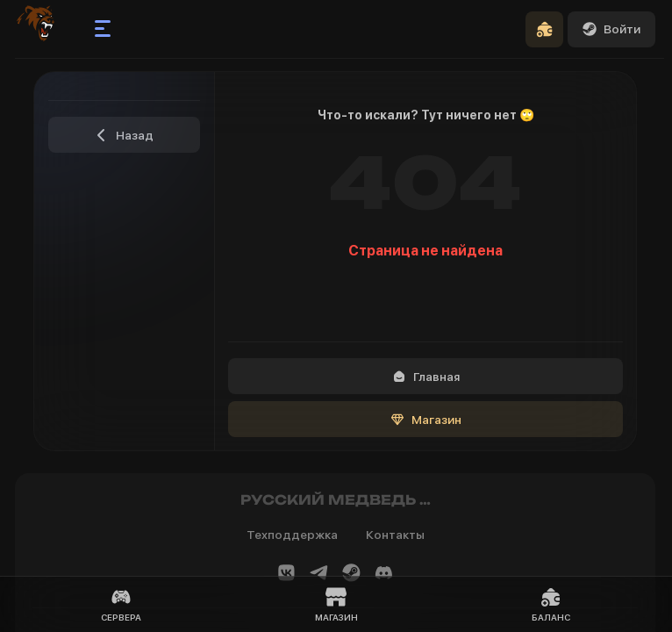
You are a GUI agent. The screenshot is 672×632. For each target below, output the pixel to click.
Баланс (551, 604)
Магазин (426, 420)
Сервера (121, 604)
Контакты (395, 535)
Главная (426, 377)
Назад (124, 135)
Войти (611, 29)
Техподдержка (292, 535)
